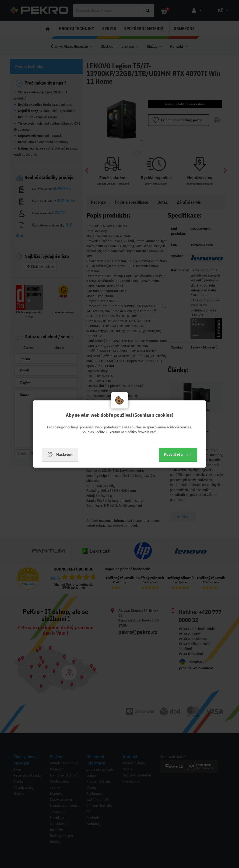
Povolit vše (178, 455)
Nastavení (60, 455)
